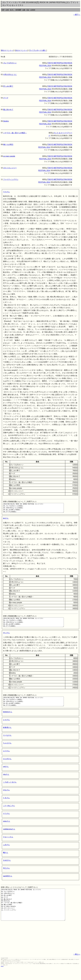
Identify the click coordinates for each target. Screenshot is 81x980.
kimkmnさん (8, 718)
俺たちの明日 (8, 144)
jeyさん (6, 520)
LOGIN (33, 10)
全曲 (24, 10)
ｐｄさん (6, 725)
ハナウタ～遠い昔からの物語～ (15, 133)
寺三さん (6, 874)
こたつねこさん (9, 811)
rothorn (2, 978)
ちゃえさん (7, 749)
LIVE (7, 10)
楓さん (6, 858)
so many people (9, 156)
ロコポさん (7, 764)
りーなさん (7, 741)
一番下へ (77, 15)
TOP (3, 10)
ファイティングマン (11, 179)
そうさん (6, 819)
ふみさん (6, 850)
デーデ (6, 98)
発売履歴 (18, 10)
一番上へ (77, 966)
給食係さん (7, 733)
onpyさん (7, 827)
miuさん (6, 780)
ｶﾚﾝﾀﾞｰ (12, 10)
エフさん (6, 757)
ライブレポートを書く (38, 50)
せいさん (6, 637)
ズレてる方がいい (10, 63)
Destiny (6, 121)
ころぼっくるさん (10, 788)
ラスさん (6, 192)
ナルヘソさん (8, 843)
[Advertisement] (40, 32)
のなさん (6, 796)
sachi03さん (8, 882)
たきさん (6, 804)
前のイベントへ (7, 50)
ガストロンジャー (10, 168)
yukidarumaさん (9, 835)
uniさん (6, 772)
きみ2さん (7, 866)
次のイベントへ (21, 50)
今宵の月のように (10, 74)
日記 (28, 10)
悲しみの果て (8, 86)
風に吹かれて (8, 110)
